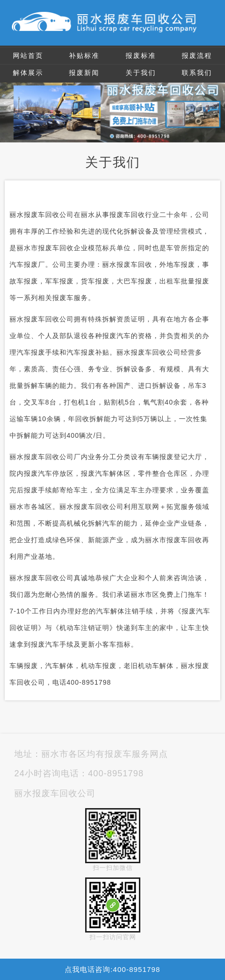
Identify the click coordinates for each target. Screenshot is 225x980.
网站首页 (28, 56)
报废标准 (141, 56)
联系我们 (197, 73)
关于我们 (141, 73)
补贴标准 (84, 56)
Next (216, 107)
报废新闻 (84, 73)
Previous (9, 107)
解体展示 (28, 73)
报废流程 (197, 56)
